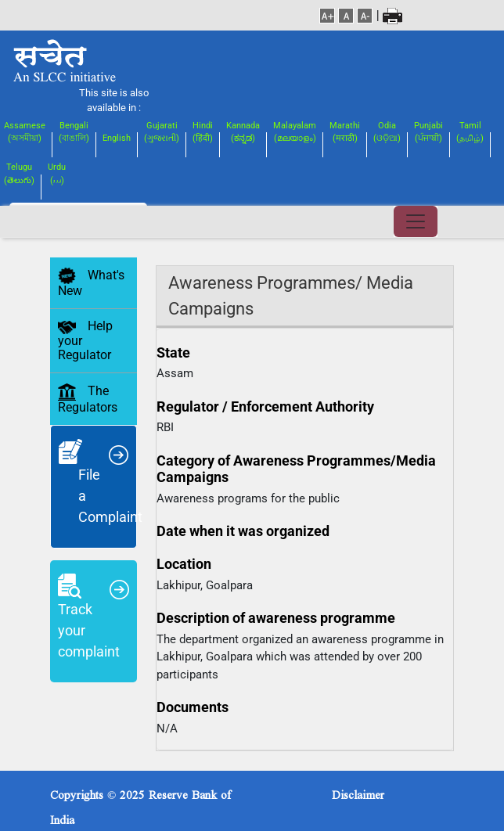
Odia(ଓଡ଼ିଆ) (387, 132)
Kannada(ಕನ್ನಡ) (243, 132)
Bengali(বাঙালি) (74, 132)
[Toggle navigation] (416, 221)
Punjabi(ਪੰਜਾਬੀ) (428, 132)
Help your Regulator (85, 340)
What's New (91, 283)
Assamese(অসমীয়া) (25, 132)
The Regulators (88, 399)
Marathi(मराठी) (345, 132)
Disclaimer (358, 791)
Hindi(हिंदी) (203, 132)
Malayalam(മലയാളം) (295, 132)
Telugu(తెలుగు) (19, 174)
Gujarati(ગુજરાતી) (162, 132)
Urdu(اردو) (57, 174)
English (117, 138)
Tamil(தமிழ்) (470, 132)
